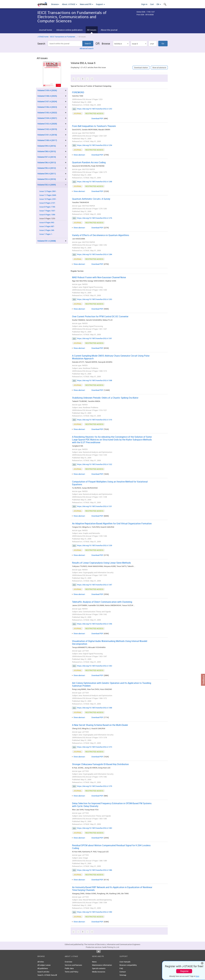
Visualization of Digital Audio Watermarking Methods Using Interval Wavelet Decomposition (110, 642)
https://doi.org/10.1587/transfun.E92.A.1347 (95, 585)
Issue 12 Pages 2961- (48, 191)
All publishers (43, 968)
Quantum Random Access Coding (89, 162)
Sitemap (123, 975)
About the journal (109, 30)
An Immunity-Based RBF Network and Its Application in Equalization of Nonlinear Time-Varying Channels (112, 889)
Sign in (144, 4)
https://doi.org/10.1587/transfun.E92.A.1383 (95, 828)
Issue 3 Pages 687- (47, 226)
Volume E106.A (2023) (47, 107)
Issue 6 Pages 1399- (47, 215)
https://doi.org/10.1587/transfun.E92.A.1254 (95, 145)
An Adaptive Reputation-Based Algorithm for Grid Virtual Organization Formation (112, 523)
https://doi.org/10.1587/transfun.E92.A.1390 (95, 912)
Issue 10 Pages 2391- (48, 199)
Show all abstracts (159, 68)
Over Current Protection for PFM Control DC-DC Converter (100, 316)
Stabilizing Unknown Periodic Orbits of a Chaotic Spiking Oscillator (105, 398)
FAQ (121, 968)
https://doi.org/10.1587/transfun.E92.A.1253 (95, 109)
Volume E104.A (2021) (47, 118)
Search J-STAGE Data (47, 975)
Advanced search (87, 48)
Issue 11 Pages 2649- (48, 195)
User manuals (125, 962)
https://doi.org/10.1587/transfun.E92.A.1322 (95, 464)
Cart (152, 4)
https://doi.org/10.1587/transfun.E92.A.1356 (95, 624)
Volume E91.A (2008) (47, 241)
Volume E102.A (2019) (47, 129)
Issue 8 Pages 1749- (47, 207)
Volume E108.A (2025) (47, 96)
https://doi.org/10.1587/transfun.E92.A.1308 (95, 380)
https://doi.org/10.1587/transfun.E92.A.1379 (95, 786)
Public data (69, 968)
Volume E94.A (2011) (47, 174)
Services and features (73, 965)
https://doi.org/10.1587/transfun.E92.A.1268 (95, 182)
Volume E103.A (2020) (47, 124)
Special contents (99, 968)
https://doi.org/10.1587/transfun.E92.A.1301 (95, 338)
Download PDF (97, 118)
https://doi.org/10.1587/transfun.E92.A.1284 (95, 254)
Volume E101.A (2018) (47, 135)
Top (99, 951)
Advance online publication (70, 30)
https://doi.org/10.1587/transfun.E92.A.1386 (95, 870)
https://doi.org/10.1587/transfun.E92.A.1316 (95, 420)
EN (159, 4)
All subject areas (44, 965)
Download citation (141, 68)
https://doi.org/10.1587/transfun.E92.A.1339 (95, 545)
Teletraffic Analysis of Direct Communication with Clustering (102, 602)
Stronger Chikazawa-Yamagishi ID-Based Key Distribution (100, 764)
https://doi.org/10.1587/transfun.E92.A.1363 (95, 666)
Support (100, 4)
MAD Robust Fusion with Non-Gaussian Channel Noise (99, 277)
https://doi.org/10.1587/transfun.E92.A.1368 (95, 708)
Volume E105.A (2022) (47, 113)
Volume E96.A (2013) (47, 162)
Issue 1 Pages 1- (46, 234)
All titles (41, 962)
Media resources (99, 972)
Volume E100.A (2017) (47, 140)
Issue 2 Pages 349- (47, 230)
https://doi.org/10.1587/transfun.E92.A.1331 (95, 506)
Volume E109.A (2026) (47, 90)
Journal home (45, 30)
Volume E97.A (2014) (47, 157)
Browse (55, 4)
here (197, 976)
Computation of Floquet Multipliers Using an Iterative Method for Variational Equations (110, 483)
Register (184, 971)
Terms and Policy (72, 972)
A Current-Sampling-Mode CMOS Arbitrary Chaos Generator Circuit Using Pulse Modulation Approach (111, 357)
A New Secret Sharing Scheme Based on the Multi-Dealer (100, 725)
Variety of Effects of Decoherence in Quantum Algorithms (101, 235)
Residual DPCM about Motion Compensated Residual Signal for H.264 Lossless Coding (111, 847)
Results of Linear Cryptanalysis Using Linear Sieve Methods (101, 563)
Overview (68, 962)
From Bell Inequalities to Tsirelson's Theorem (94, 126)
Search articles (43, 972)
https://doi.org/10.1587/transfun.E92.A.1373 (95, 747)
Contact (123, 972)
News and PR (86, 4)
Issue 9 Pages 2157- (47, 203)
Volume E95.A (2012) (47, 168)
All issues (92, 30)
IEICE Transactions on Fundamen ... (63, 37)
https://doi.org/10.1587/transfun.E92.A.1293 (95, 299)
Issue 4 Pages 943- (47, 223)
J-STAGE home (43, 37)
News (94, 962)
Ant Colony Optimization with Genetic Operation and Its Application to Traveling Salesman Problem (112, 684)
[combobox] (121, 44)
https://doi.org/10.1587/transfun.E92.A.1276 (95, 218)
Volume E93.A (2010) (47, 179)
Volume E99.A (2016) (47, 146)
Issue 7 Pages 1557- (47, 211)
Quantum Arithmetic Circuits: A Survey (91, 199)
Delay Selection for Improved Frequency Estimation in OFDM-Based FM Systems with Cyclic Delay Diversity (112, 805)
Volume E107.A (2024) (47, 101)
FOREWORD (78, 92)
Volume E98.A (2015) (47, 151)
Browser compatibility (128, 965)
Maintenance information (102, 965)
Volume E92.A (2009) (47, 185)
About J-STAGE (70, 4)
